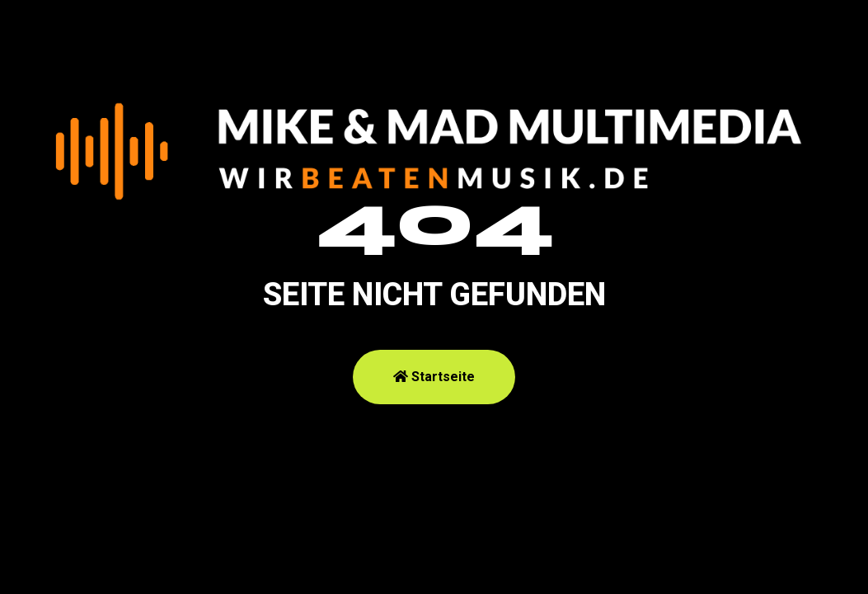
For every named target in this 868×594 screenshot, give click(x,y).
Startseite (434, 377)
